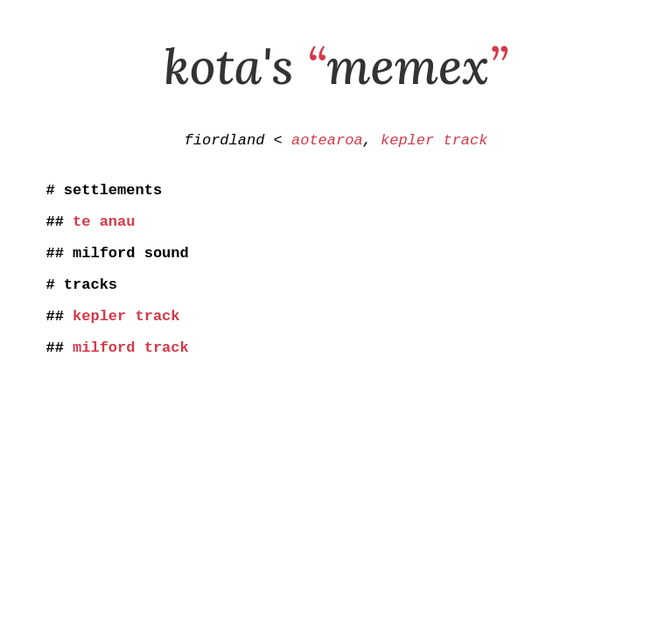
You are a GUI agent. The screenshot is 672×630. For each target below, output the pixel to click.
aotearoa (327, 142)
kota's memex (336, 66)
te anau (104, 231)
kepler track (434, 142)
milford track (131, 371)
